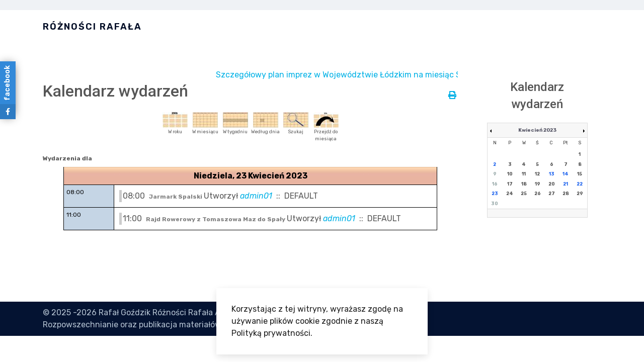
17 (510, 184)
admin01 (256, 196)
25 (524, 194)
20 (552, 184)
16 (495, 184)
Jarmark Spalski (176, 197)
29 (580, 194)
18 (524, 184)
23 (495, 194)
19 (538, 184)
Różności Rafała (92, 27)
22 (580, 184)
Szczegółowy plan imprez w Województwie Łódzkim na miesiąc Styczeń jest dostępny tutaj (397, 75)
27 (552, 194)
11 (524, 174)
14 (566, 174)
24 (510, 194)
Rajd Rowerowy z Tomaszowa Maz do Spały (216, 219)
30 (495, 204)
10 (510, 174)
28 (566, 194)
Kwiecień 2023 (537, 130)
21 (566, 184)
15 (580, 174)
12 (537, 174)
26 (538, 194)
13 (552, 174)
